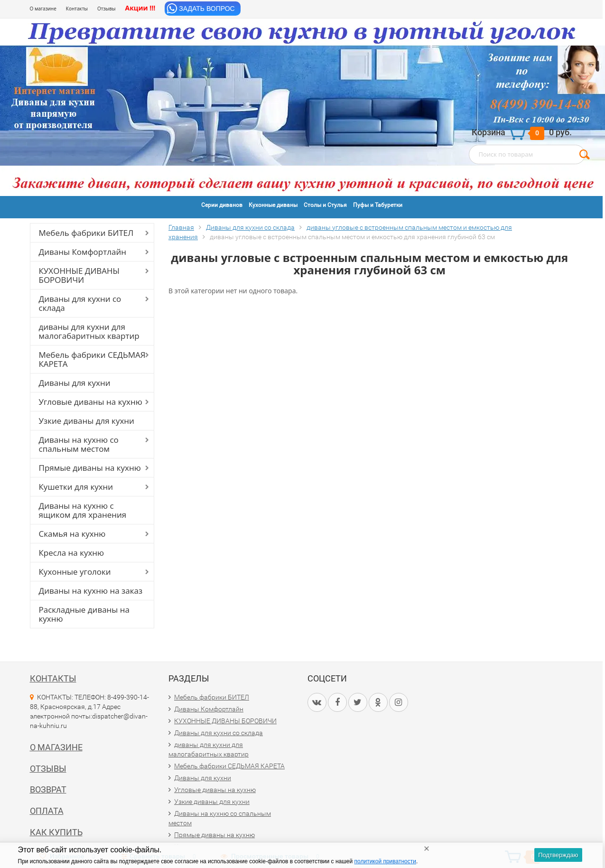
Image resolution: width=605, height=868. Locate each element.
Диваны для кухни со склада (80, 303)
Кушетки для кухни (76, 487)
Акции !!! (140, 8)
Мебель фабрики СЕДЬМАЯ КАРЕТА (92, 359)
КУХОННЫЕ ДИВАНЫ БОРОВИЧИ (79, 275)
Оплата (47, 811)
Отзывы (106, 9)
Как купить (56, 832)
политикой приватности (385, 861)
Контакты (77, 9)
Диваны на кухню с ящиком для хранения (83, 510)
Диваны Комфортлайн (83, 252)
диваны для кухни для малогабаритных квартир (89, 331)
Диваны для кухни (75, 383)
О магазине (43, 9)
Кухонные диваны (273, 205)
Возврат (48, 789)
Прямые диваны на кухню (90, 468)
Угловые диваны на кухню (91, 402)
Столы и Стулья (325, 205)
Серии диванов (222, 205)
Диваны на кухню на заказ (91, 591)
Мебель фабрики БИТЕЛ (86, 233)
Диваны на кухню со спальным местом (79, 444)
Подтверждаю (558, 855)
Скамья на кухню (72, 534)
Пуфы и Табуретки (378, 205)
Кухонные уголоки (75, 572)
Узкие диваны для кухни (87, 421)
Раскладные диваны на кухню (84, 614)
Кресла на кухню (72, 553)
